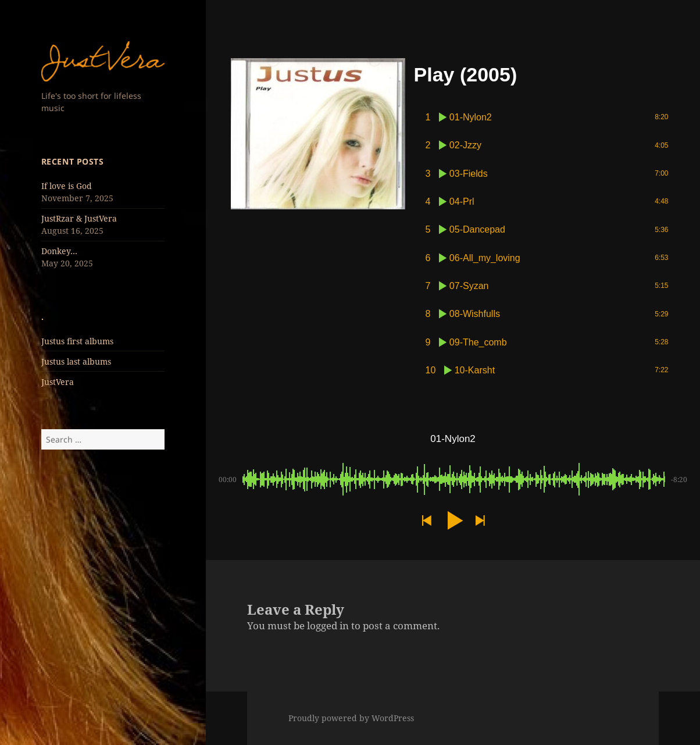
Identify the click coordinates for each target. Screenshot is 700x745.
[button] (426, 521)
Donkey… (59, 251)
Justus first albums (77, 341)
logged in (328, 625)
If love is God (67, 186)
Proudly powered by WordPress (351, 718)
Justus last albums (76, 361)
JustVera (58, 382)
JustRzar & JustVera (79, 218)
